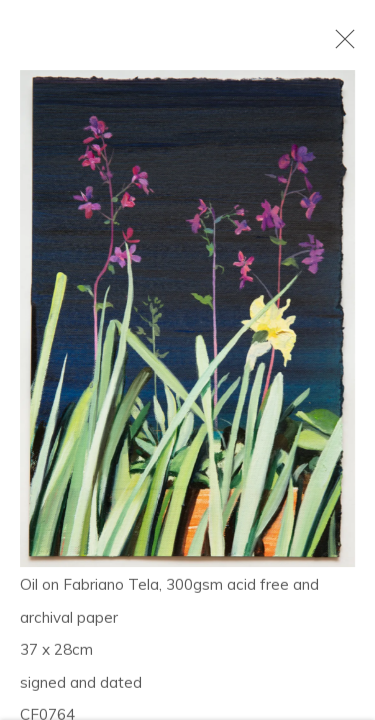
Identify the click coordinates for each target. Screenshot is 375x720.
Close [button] (340, 45)
